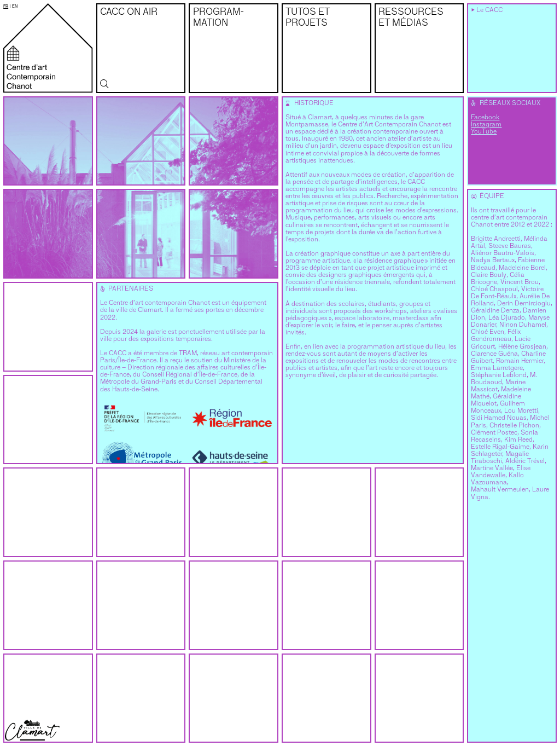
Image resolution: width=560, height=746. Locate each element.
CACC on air (129, 12)
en (15, 6)
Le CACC (489, 10)
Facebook (485, 118)
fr (6, 6)
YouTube (484, 132)
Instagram (486, 125)
